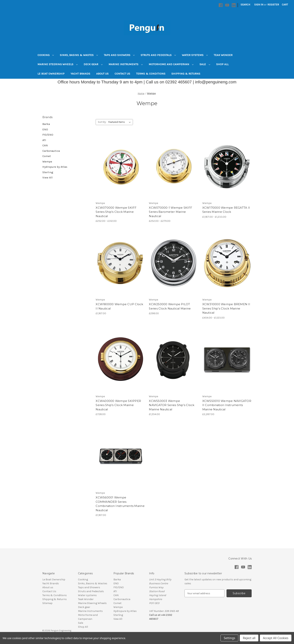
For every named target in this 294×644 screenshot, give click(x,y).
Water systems (195, 55)
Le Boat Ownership (51, 74)
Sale (205, 64)
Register (273, 5)
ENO (45, 129)
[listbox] (120, 122)
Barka (46, 124)
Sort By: (102, 122)
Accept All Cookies (276, 638)
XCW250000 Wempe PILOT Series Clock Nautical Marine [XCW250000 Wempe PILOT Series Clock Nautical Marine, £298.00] (170, 306)
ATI (44, 140)
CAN (45, 145)
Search (245, 5)
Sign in (259, 5)
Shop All (222, 64)
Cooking (46, 55)
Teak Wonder (223, 55)
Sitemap (47, 603)
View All (48, 177)
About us (102, 74)
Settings (229, 638)
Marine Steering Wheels (58, 64)
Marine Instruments (126, 64)
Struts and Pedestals (158, 55)
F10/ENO (48, 135)
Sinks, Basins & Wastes (79, 55)
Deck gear (93, 64)
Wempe (47, 162)
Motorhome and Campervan (171, 64)
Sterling (48, 172)
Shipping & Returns (186, 74)
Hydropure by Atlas (55, 167)
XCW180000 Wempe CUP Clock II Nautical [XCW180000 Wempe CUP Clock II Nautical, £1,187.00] (119, 306)
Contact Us (122, 74)
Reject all (249, 638)
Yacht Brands (80, 74)
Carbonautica (51, 151)
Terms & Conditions (151, 74)
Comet (47, 156)
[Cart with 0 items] (285, 5)
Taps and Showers (119, 55)
